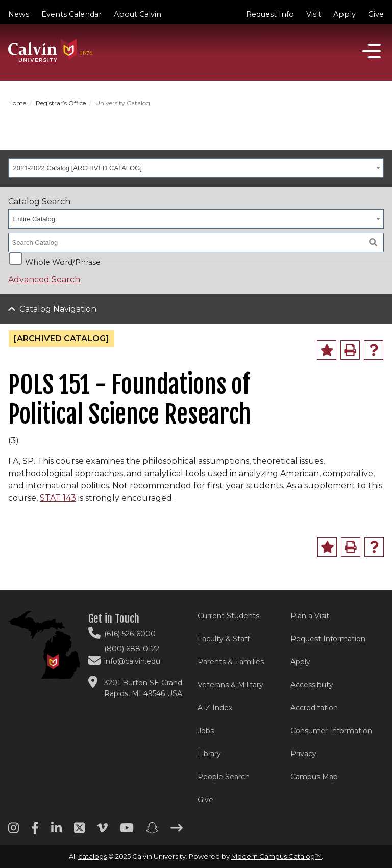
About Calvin (138, 14)
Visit (314, 14)
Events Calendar (71, 14)
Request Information (328, 639)
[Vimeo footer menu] (102, 831)
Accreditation (314, 708)
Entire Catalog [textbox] (34, 219)
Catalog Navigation (58, 309)
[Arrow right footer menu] (177, 831)
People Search (224, 777)
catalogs (92, 856)
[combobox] (196, 168)
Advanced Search (44, 279)
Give (376, 14)
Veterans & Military (230, 685)
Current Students (228, 616)
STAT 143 (58, 498)
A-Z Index (215, 708)
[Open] (372, 51)
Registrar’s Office (61, 103)
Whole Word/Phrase (63, 262)
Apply (345, 14)
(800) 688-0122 (132, 649)
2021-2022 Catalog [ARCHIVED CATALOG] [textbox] (78, 168)
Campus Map (314, 777)
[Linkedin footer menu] (56, 831)
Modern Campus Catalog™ (276, 856)
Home (17, 103)
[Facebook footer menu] (35, 831)
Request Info (270, 14)
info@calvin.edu (132, 661)
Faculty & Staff (224, 639)
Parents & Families (231, 662)
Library (209, 754)
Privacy (303, 754)
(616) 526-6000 (130, 634)
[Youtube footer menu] (127, 831)
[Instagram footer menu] (14, 831)
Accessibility (312, 685)
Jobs (206, 731)
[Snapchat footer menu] (152, 831)
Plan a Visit (310, 616)
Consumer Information (331, 731)
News (19, 14)
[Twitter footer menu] (79, 831)
